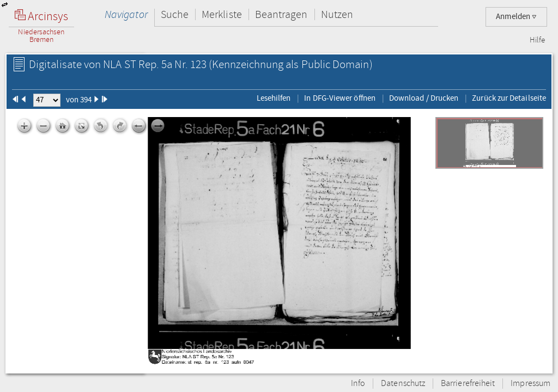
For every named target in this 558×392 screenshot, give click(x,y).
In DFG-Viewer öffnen (340, 98)
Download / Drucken (424, 98)
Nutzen (337, 14)
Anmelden (516, 17)
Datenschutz (403, 384)
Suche (175, 14)
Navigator (126, 14)
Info (358, 384)
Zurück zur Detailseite (509, 98)
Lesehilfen (274, 98)
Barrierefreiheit (468, 384)
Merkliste (222, 14)
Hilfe (537, 40)
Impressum (530, 384)
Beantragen (281, 14)
